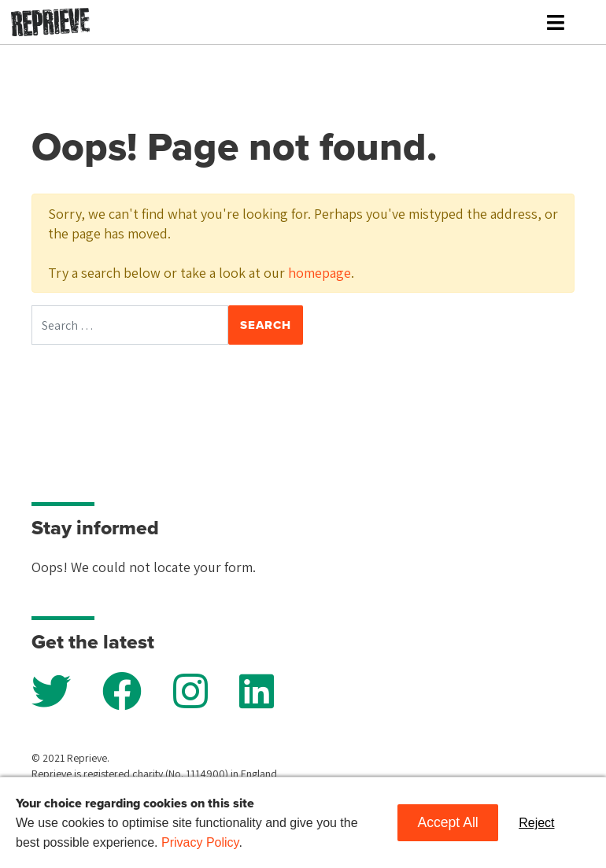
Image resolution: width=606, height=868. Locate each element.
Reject (536, 823)
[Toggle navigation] (556, 22)
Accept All (447, 822)
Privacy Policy (200, 842)
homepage (320, 273)
